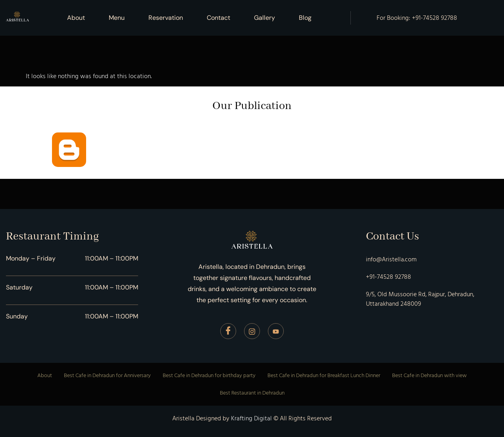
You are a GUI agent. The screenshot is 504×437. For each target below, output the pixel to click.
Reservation (166, 18)
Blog (305, 18)
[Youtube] (276, 331)
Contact (218, 18)
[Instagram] (252, 331)
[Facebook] (228, 331)
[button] (307, 18)
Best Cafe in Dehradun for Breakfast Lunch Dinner (324, 375)
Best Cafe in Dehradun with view (429, 375)
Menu (117, 18)
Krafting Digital (251, 418)
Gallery (265, 18)
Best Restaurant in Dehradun (252, 393)
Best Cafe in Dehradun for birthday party (209, 375)
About (76, 18)
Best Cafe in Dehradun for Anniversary (107, 375)
